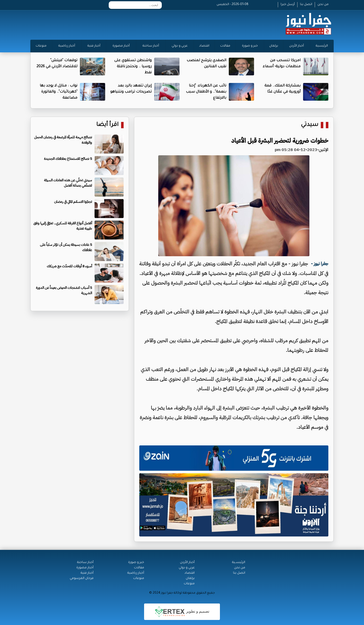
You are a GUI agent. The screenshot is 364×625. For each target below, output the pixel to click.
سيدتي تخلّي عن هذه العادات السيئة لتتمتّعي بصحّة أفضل (68, 183)
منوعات (41, 46)
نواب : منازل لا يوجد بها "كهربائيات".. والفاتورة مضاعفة (59, 92)
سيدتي (310, 125)
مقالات (225, 46)
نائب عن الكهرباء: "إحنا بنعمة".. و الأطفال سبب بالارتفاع (206, 92)
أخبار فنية (94, 46)
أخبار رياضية (67, 46)
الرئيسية (322, 46)
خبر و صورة (250, 46)
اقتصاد (204, 46)
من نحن (323, 5)
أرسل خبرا (288, 5)
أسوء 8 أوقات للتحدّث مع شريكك (69, 266)
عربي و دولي (180, 46)
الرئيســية (239, 563)
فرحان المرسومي (82, 578)
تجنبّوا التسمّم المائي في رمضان (73, 202)
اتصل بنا (306, 5)
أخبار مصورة (121, 46)
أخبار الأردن (297, 46)
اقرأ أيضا (107, 125)
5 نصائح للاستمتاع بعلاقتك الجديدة (68, 159)
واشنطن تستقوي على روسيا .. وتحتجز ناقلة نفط (133, 67)
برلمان (274, 46)
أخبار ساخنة (151, 46)
